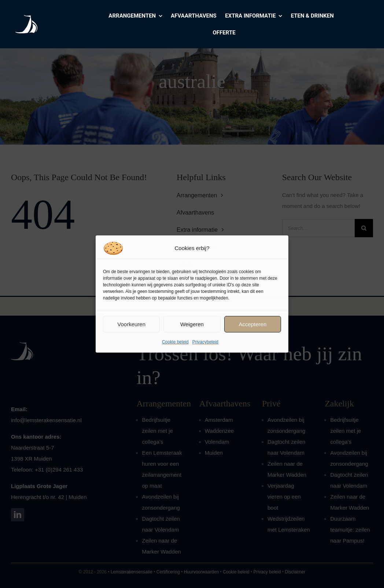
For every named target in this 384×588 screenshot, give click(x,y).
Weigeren (192, 324)
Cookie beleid (175, 342)
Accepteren (252, 324)
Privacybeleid (205, 342)
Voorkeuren (131, 324)
